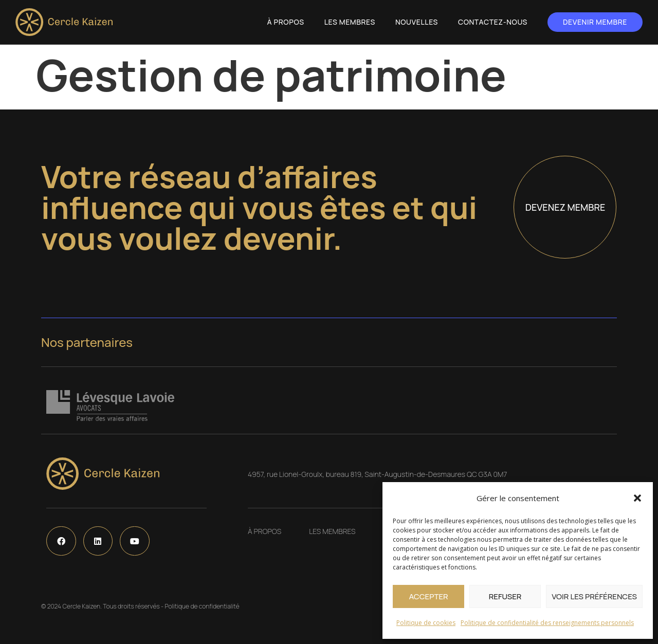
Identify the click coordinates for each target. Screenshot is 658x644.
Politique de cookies (426, 623)
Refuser (505, 596)
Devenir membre (595, 22)
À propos (286, 22)
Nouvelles (417, 22)
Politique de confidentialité (202, 606)
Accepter (428, 596)
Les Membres (350, 22)
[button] (637, 498)
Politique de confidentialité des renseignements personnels (547, 623)
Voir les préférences (594, 596)
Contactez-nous (493, 22)
